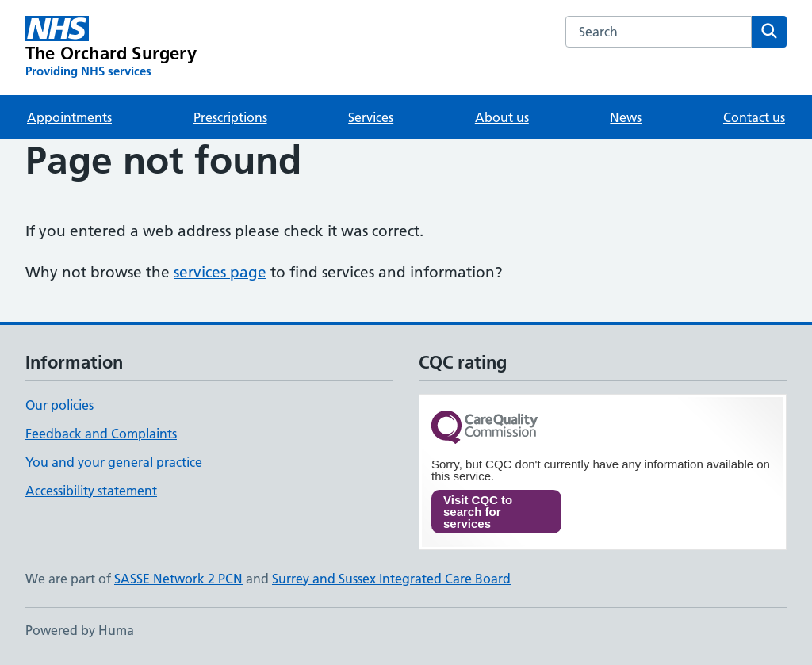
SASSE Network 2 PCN (178, 579)
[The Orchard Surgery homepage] (111, 48)
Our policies (59, 405)
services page (220, 272)
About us (502, 117)
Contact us (754, 117)
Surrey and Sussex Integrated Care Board (391, 579)
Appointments (69, 117)
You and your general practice (114, 462)
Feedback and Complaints (101, 434)
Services (371, 117)
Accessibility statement (91, 491)
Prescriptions (230, 117)
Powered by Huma (80, 630)
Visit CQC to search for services (478, 512)
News (626, 117)
